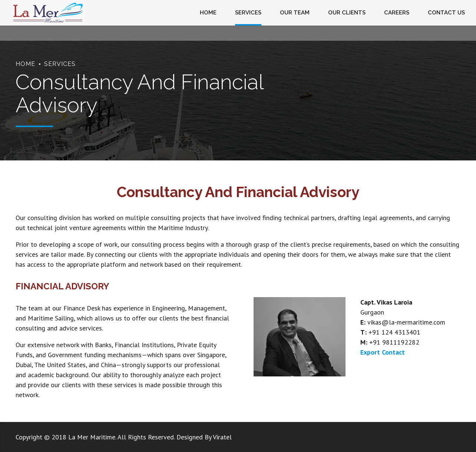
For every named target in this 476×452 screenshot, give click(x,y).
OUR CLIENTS (347, 13)
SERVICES (248, 13)
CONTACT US (446, 13)
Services (60, 64)
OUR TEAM (295, 13)
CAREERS (397, 13)
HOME (208, 13)
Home (25, 64)
